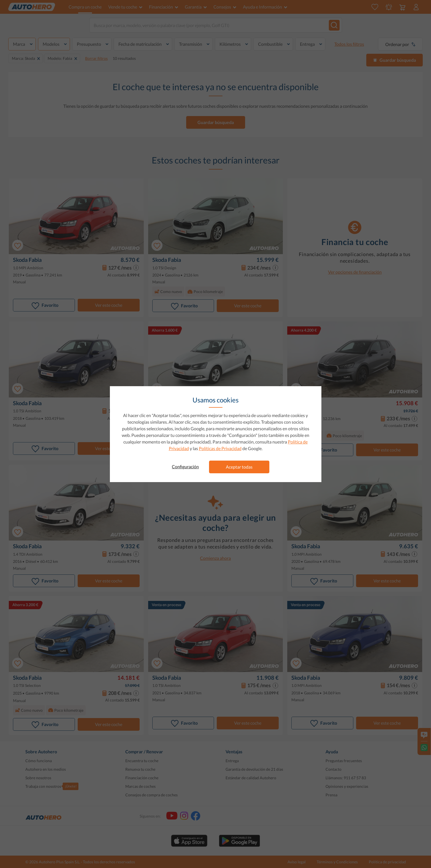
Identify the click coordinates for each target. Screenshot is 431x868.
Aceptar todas (239, 467)
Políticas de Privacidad (220, 448)
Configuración (185, 467)
